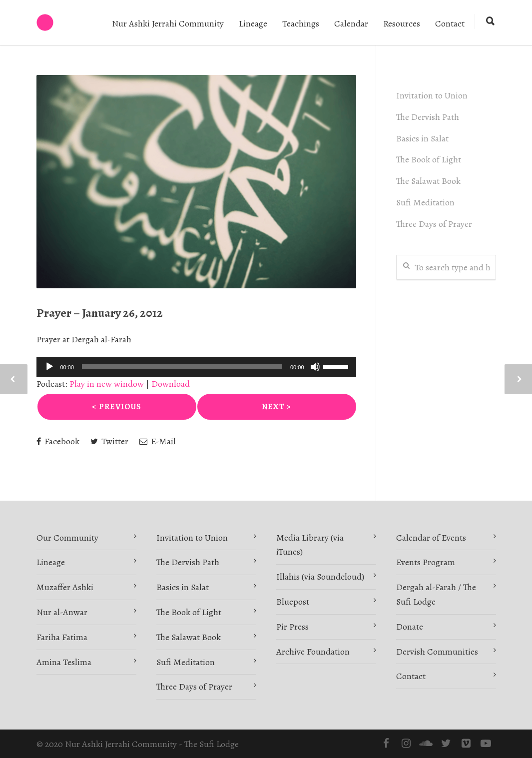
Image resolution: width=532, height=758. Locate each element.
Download (171, 384)
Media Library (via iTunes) (310, 545)
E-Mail (158, 441)
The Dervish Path (428, 117)
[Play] (49, 367)
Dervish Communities (437, 652)
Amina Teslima (64, 662)
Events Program (426, 562)
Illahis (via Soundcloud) (320, 577)
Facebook (58, 441)
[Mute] (315, 367)
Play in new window (107, 384)
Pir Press (292, 627)
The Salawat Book (428, 181)
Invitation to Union (432, 95)
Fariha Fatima (62, 637)
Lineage (253, 23)
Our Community (67, 538)
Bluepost (293, 602)
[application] (196, 367)
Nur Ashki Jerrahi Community (168, 23)
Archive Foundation (313, 652)
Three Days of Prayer (434, 224)
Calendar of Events (431, 538)
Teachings (301, 23)
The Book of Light (429, 159)
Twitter (109, 441)
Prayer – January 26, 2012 (100, 313)
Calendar (351, 23)
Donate (410, 627)
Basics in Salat (422, 138)
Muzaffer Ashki (65, 587)
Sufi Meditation (425, 202)
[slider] (182, 367)
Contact (450, 23)
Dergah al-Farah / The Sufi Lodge (436, 594)
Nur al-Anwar (62, 612)
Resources (402, 23)
